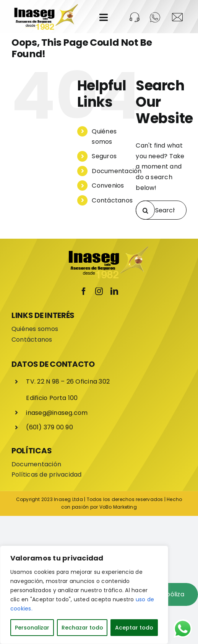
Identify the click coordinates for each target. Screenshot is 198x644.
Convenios (108, 185)
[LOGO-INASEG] (45, 7)
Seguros (104, 156)
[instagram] (99, 291)
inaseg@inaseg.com (57, 413)
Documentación (117, 171)
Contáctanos (112, 200)
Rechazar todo (82, 628)
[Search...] (161, 210)
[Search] (145, 210)
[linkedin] (114, 291)
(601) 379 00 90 (49, 427)
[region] (84, 595)
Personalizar (32, 628)
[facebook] (84, 291)
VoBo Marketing (118, 507)
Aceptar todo (134, 628)
